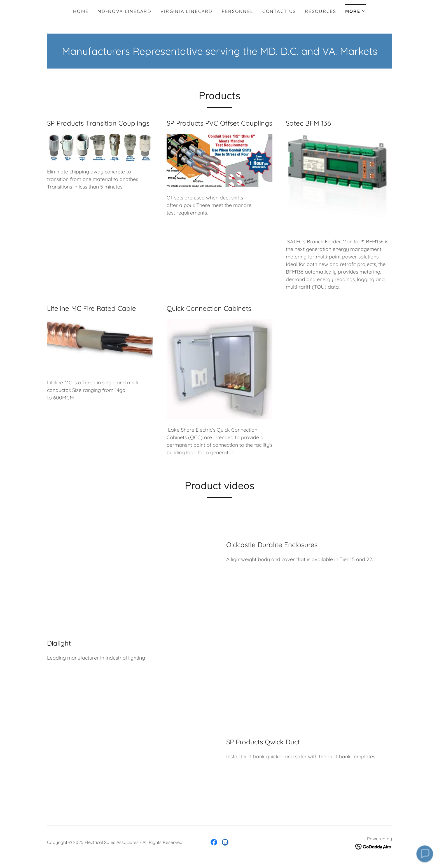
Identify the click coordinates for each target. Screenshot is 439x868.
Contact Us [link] (279, 11)
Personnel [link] (238, 11)
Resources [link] (321, 11)
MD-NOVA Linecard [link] (124, 11)
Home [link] (81, 11)
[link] (214, 842)
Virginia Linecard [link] (187, 11)
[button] (356, 9)
